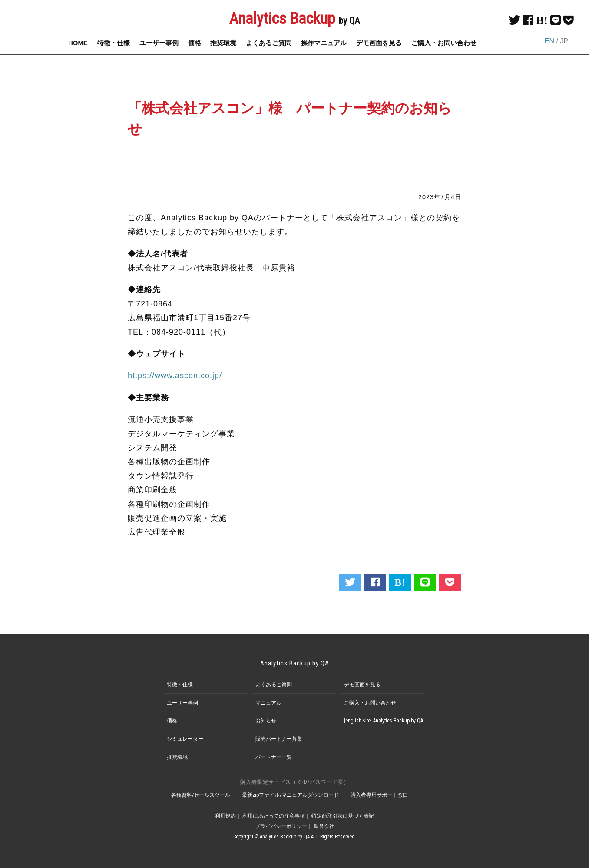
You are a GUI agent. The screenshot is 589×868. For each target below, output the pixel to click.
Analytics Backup (294, 19)
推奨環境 (223, 43)
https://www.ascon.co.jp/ (175, 376)
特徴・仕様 (114, 43)
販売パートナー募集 (279, 739)
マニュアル (268, 703)
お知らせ (266, 721)
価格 (195, 43)
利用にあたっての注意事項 (274, 816)
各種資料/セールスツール (201, 795)
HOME (78, 43)
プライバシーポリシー (281, 826)
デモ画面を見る (379, 43)
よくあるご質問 (269, 43)
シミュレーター (185, 739)
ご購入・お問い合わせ (444, 43)
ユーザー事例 (159, 43)
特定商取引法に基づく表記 (343, 816)
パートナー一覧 (274, 757)
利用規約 (225, 816)
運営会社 (324, 826)
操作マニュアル (324, 43)
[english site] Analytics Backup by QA (384, 721)
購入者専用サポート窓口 (379, 795)
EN (549, 41)
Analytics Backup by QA (295, 663)
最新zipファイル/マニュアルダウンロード (290, 795)
